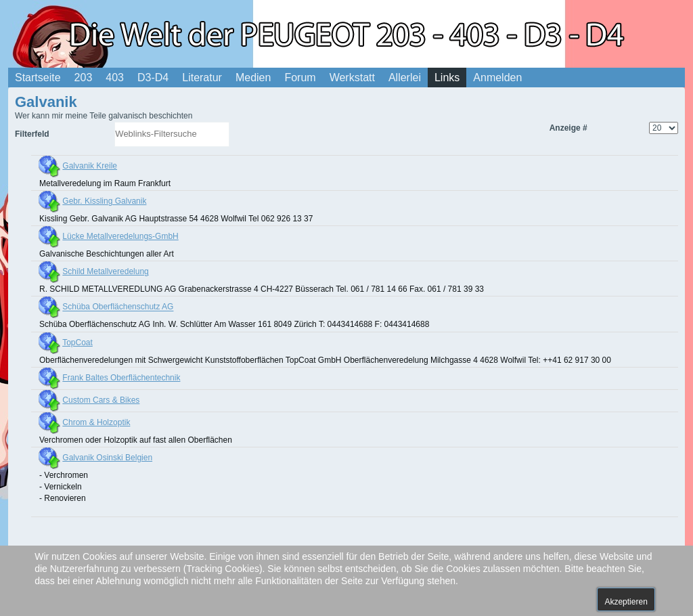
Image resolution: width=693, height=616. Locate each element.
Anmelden (497, 78)
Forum (300, 78)
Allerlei (405, 78)
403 (115, 78)
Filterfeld (33, 134)
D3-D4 (153, 78)
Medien (253, 78)
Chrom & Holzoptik (96, 422)
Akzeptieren (626, 602)
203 (84, 78)
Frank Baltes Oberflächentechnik (121, 378)
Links (447, 78)
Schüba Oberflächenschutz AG (118, 307)
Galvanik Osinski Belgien (107, 458)
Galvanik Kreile (90, 166)
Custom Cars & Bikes (101, 400)
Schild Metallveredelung (105, 271)
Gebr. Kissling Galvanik (104, 201)
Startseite (38, 78)
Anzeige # (568, 128)
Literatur (202, 78)
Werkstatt (352, 78)
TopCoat (77, 343)
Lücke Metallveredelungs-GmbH (120, 236)
